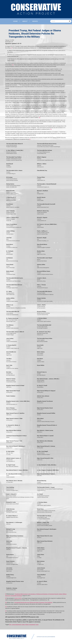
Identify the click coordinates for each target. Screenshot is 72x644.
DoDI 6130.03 (18, 598)
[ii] (13, 65)
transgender (32, 625)
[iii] (40, 118)
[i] (12, 48)
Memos (35, 21)
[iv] (51, 129)
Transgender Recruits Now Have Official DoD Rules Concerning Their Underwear (33, 602)
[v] (30, 139)
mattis (23, 625)
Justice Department (16, 625)
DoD (10, 625)
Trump (37, 625)
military (27, 625)
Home (15, 21)
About (25, 21)
